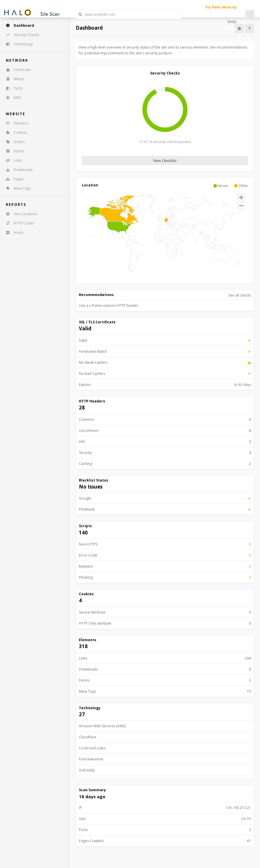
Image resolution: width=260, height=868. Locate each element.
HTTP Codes (18, 223)
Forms (13, 151)
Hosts (13, 232)
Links (12, 160)
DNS (11, 98)
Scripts (13, 142)
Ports (12, 88)
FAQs (232, 22)
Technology (17, 44)
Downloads (17, 170)
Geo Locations (20, 214)
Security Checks (21, 35)
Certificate (16, 70)
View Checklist (165, 161)
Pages (13, 179)
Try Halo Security (221, 7)
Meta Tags (16, 188)
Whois (13, 79)
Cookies (15, 132)
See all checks (240, 295)
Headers (15, 123)
